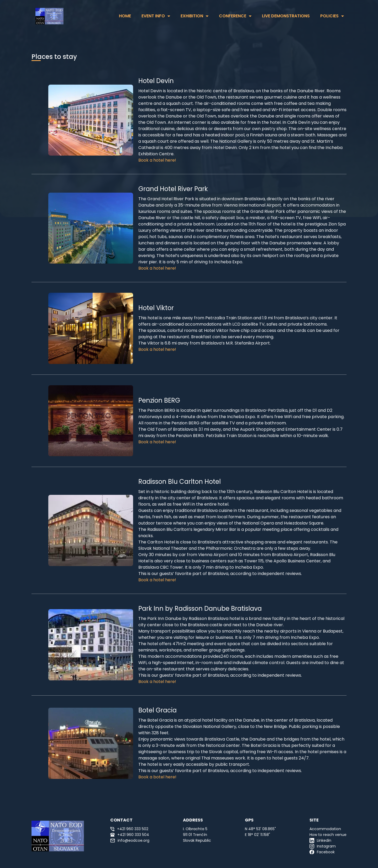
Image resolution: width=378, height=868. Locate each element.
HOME (125, 16)
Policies (329, 16)
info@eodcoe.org (130, 840)
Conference (233, 16)
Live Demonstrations (286, 16)
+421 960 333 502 (129, 829)
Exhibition (192, 16)
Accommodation (325, 829)
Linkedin (320, 840)
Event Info (153, 16)
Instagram (323, 846)
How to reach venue (328, 835)
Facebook (322, 852)
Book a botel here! (157, 777)
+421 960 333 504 (130, 835)
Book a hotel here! (157, 160)
